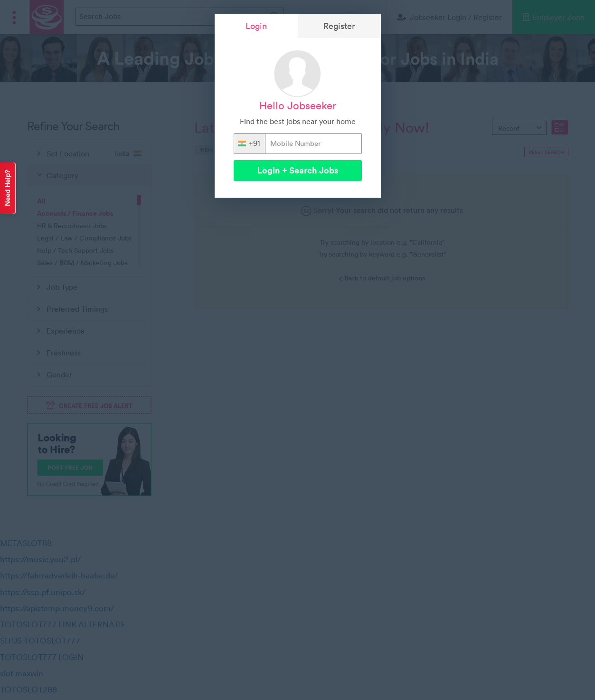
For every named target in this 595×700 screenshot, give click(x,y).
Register (339, 26)
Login (256, 26)
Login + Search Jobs (298, 170)
